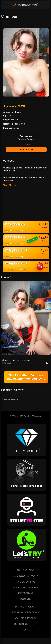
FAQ (25, 630)
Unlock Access (26, 150)
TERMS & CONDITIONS (26, 612)
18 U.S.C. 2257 (25, 570)
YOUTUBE (25, 599)
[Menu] (6, 5)
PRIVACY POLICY (26, 607)
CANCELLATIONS (25, 618)
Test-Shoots (10, 185)
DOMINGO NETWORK (25, 576)
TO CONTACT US (26, 582)
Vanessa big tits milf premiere (16, 360)
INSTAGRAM (25, 593)
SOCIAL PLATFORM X (25, 587)
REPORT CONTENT (26, 624)
